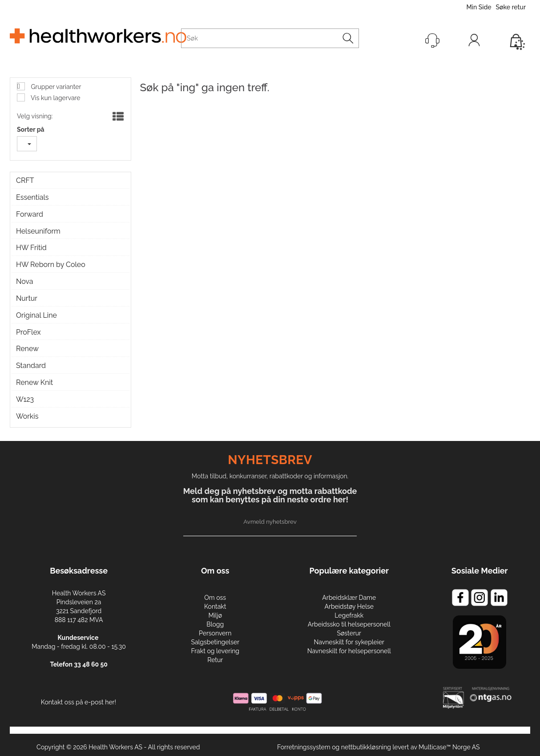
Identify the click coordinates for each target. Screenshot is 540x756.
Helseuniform (38, 231)
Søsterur (349, 633)
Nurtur (27, 298)
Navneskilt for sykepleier (349, 642)
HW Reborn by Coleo (51, 265)
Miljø (215, 615)
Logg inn (474, 42)
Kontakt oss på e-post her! (79, 702)
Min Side (479, 7)
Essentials (32, 197)
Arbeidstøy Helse (349, 606)
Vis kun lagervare (55, 98)
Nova (25, 281)
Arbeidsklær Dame (349, 598)
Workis (27, 416)
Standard (31, 366)
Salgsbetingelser (215, 642)
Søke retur (511, 7)
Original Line (36, 315)
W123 (25, 399)
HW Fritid (31, 248)
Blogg (215, 624)
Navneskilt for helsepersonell (349, 651)
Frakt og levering (216, 651)
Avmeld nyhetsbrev (270, 522)
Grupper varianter (55, 87)
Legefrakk (349, 615)
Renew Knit (34, 382)
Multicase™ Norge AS (449, 747)
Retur (215, 660)
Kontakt (215, 606)
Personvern (215, 633)
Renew (27, 349)
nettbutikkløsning (366, 747)
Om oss (215, 598)
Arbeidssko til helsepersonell (349, 624)
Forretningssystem (304, 747)
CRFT (25, 180)
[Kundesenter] (432, 40)
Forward (30, 214)
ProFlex (28, 332)
